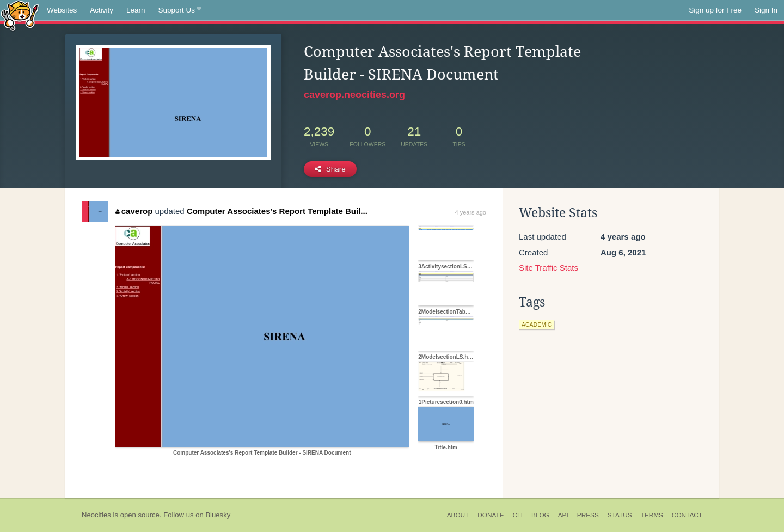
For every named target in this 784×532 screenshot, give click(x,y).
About (458, 515)
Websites (62, 10)
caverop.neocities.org (354, 95)
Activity (102, 10)
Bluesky (218, 515)
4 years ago (471, 212)
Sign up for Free (715, 10)
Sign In (766, 10)
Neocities (96, 515)
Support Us (180, 10)
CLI (518, 515)
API (563, 515)
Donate (491, 515)
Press (588, 515)
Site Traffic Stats (549, 268)
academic (537, 325)
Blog (540, 515)
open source (140, 515)
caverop (134, 211)
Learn (136, 10)
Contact (687, 515)
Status (620, 515)
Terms (652, 515)
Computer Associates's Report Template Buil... (277, 211)
